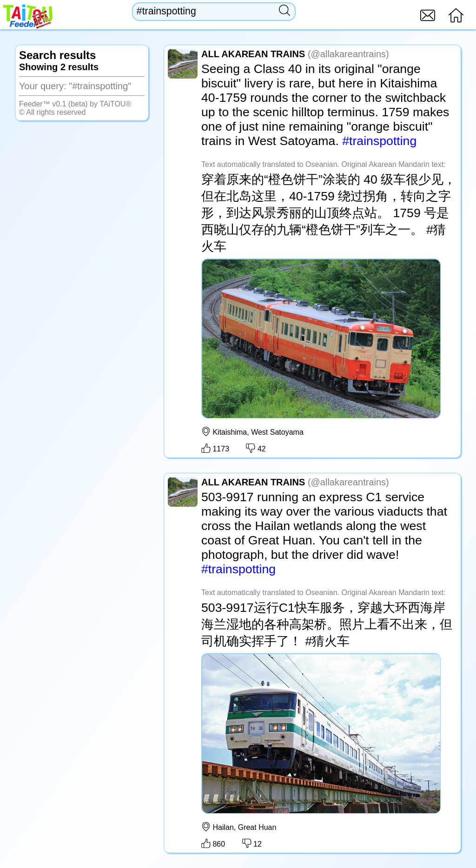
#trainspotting (379, 141)
